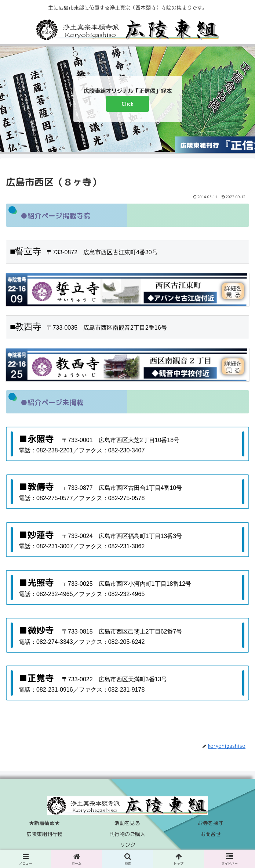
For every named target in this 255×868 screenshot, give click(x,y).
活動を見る (127, 823)
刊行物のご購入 (127, 834)
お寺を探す (211, 823)
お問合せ (211, 834)
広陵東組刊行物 (44, 834)
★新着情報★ (44, 823)
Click (127, 104)
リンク (128, 845)
